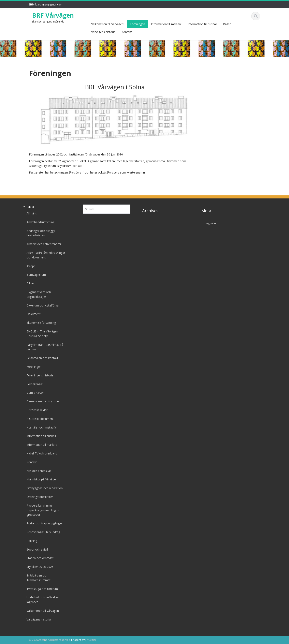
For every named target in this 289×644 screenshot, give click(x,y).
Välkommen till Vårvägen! (108, 24)
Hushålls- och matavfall (40, 427)
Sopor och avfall (36, 549)
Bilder (227, 24)
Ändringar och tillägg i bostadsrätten (39, 233)
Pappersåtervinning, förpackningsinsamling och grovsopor (43, 510)
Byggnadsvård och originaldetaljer (37, 294)
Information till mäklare (166, 24)
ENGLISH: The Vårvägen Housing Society (41, 334)
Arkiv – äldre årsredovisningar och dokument (44, 255)
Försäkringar (33, 384)
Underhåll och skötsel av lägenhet (41, 600)
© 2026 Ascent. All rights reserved (50, 640)
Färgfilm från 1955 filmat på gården (43, 347)
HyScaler (91, 640)
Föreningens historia (39, 375)
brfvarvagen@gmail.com (47, 4)
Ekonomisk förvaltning (40, 323)
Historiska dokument (39, 419)
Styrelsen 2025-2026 (39, 567)
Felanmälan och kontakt (41, 358)
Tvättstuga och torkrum (41, 589)
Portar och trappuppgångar (43, 523)
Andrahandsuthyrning (39, 222)
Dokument (32, 314)
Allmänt (30, 213)
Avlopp (30, 266)
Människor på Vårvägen (41, 479)
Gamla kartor (34, 393)
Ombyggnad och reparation (43, 488)
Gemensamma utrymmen (42, 401)
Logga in (209, 223)
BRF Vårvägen (53, 15)
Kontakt (127, 32)
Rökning (30, 541)
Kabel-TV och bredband (40, 453)
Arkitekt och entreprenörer (42, 244)
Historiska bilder (36, 410)
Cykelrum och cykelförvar (42, 305)
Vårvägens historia (103, 32)
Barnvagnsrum (35, 275)
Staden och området (39, 558)
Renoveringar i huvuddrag (42, 532)
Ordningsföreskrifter (38, 497)
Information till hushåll (202, 24)
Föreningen (138, 24)
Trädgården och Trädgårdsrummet (37, 578)
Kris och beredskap (38, 471)
